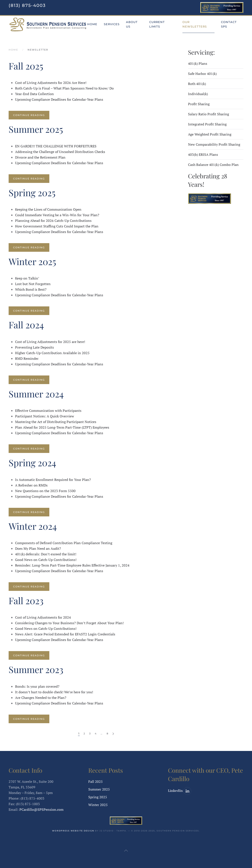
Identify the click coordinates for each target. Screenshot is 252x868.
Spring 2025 (32, 193)
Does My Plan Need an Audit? (38, 548)
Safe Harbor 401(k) (202, 74)
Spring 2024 (32, 463)
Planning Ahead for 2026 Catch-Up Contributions (53, 221)
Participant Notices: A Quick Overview (45, 416)
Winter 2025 (32, 261)
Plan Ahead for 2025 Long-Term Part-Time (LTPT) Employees (62, 427)
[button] (126, 851)
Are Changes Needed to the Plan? (41, 698)
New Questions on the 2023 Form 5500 (45, 491)
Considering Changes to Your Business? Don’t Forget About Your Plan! (69, 623)
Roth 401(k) (197, 84)
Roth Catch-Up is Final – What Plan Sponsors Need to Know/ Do (64, 88)
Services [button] (112, 24)
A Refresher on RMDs (31, 485)
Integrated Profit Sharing (207, 124)
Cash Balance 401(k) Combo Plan (213, 165)
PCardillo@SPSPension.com (41, 809)
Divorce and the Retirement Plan (40, 157)
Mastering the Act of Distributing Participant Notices (56, 422)
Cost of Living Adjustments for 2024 (43, 617)
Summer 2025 (36, 129)
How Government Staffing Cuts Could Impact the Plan (57, 226)
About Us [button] (132, 24)
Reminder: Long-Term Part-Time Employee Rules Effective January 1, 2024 (72, 565)
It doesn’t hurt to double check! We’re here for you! (54, 692)
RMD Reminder (27, 358)
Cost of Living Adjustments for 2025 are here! (50, 342)
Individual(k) (198, 94)
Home (92, 24)
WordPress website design (73, 831)
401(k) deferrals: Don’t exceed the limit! (46, 554)
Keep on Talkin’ (27, 278)
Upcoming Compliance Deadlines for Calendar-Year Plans (59, 99)
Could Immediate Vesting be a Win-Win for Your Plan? (57, 215)
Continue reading (29, 115)
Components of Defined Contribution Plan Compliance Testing (64, 543)
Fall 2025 (26, 66)
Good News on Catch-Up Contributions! (46, 560)
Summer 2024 (36, 394)
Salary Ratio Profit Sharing (208, 114)
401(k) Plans (198, 63)
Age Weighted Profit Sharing (210, 134)
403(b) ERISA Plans (203, 154)
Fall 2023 (26, 601)
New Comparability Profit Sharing (214, 144)
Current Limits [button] (157, 24)
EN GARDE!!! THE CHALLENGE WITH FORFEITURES (56, 146)
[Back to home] (48, 24)
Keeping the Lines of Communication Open (48, 209)
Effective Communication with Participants (48, 411)
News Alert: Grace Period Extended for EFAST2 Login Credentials (65, 634)
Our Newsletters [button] (195, 24)
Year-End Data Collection (34, 94)
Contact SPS (229, 24)
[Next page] (113, 734)
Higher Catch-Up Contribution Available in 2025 (52, 353)
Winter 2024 (33, 526)
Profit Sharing (199, 104)
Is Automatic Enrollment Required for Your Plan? (53, 480)
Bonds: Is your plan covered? (37, 686)
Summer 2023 (36, 669)
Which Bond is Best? (31, 289)
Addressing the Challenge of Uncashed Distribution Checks (60, 152)
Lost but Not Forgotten (33, 284)
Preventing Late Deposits (34, 347)
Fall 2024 (26, 325)
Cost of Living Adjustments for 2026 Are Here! (51, 83)
